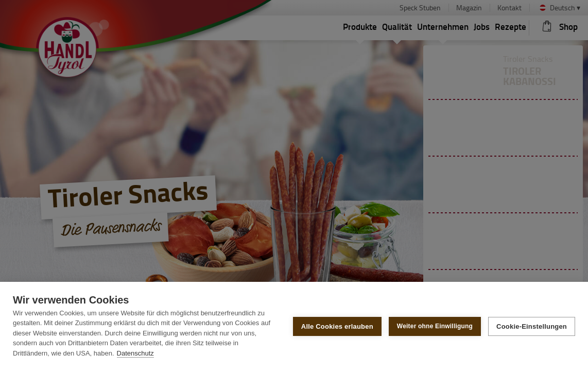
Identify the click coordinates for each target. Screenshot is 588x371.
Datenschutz (135, 353)
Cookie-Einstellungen (532, 326)
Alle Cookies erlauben (337, 326)
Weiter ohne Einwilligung (435, 326)
